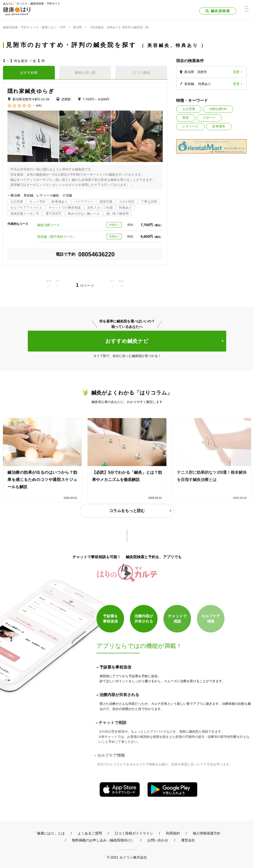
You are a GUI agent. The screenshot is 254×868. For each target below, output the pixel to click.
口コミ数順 (141, 73)
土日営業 (189, 109)
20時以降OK (218, 109)
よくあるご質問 (90, 833)
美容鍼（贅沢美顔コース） (57, 237)
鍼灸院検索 (220, 11)
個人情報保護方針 (207, 833)
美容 (186, 118)
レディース (190, 126)
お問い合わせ (158, 840)
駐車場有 (219, 126)
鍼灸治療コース (48, 225)
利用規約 (173, 833)
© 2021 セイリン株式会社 (127, 857)
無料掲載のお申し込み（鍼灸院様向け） (103, 840)
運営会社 (188, 840)
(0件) (39, 106)
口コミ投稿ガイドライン (134, 833)
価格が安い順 (85, 73)
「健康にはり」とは (49, 833)
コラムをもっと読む (127, 511)
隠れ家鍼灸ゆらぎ (31, 91)
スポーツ (209, 118)
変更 (236, 72)
